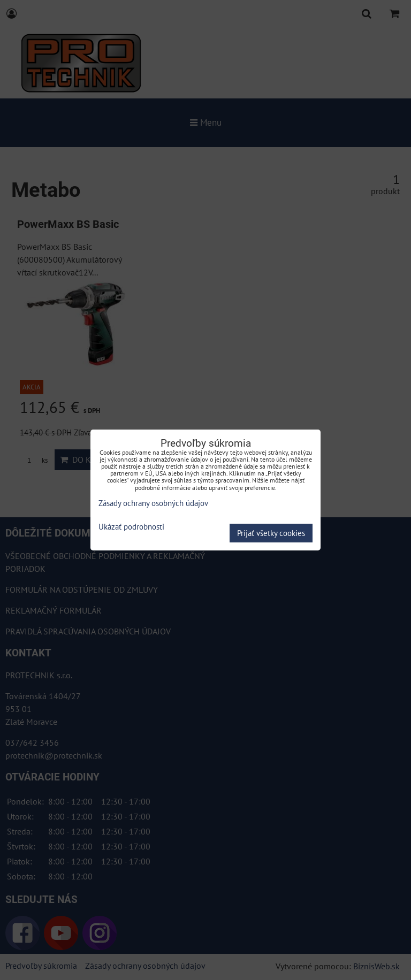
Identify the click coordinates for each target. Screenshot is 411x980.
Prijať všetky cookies (271, 533)
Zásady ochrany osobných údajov (153, 503)
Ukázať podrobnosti (131, 527)
